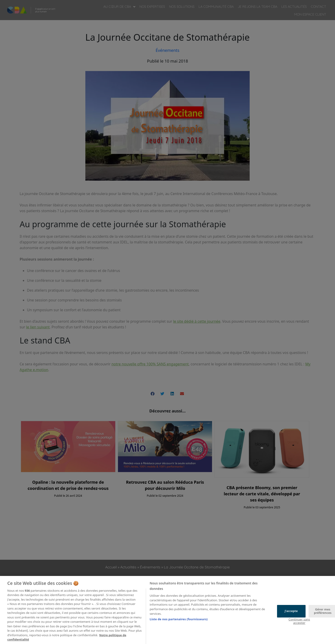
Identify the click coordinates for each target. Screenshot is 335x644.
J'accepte (291, 617)
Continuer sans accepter (299, 627)
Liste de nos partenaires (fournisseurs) (179, 625)
